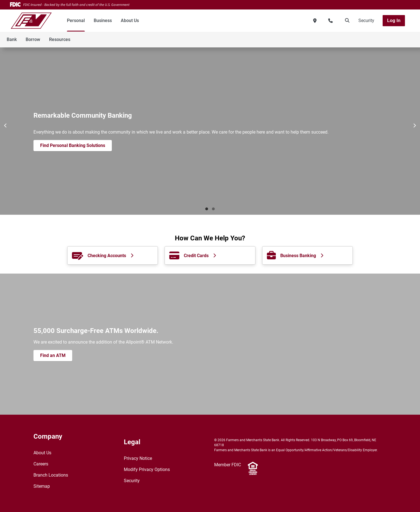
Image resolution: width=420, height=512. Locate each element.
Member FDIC (228, 465)
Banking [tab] (207, 209)
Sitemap (42, 486)
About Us (130, 20)
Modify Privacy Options (147, 469)
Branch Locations (51, 475)
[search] (346, 21)
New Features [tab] (213, 209)
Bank (12, 39)
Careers (41, 464)
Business (103, 20)
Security (366, 20)
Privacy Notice (138, 458)
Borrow (33, 39)
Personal (76, 20)
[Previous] (6, 125)
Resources (60, 39)
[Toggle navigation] (376, 37)
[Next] (414, 125)
